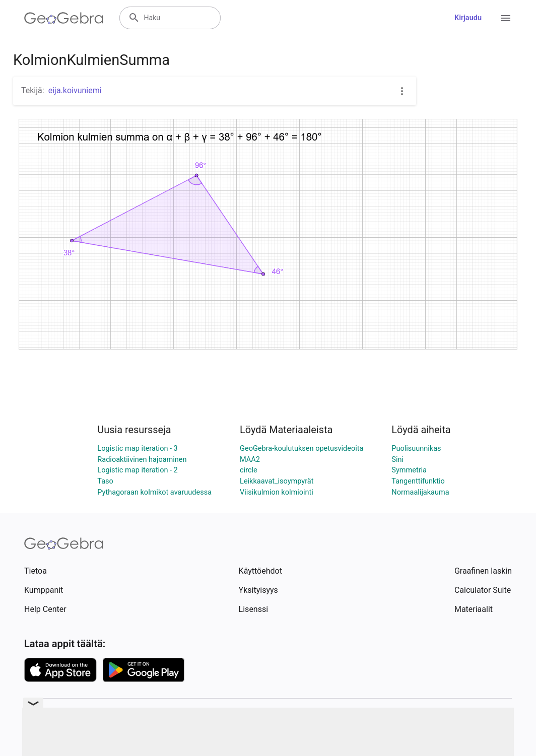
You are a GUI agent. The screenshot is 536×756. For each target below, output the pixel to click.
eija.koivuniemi (75, 90)
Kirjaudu (468, 18)
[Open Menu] (506, 18)
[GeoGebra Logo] (64, 18)
